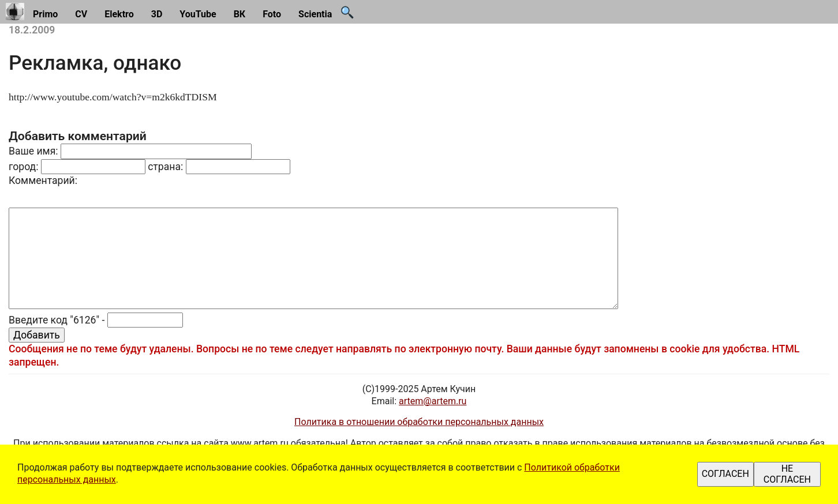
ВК (240, 14)
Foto (272, 14)
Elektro (119, 14)
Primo (45, 14)
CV (81, 14)
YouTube (198, 14)
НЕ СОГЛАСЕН (787, 474)
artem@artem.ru (433, 401)
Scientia (315, 14)
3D (157, 14)
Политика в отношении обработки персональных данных (419, 422)
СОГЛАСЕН (725, 474)
